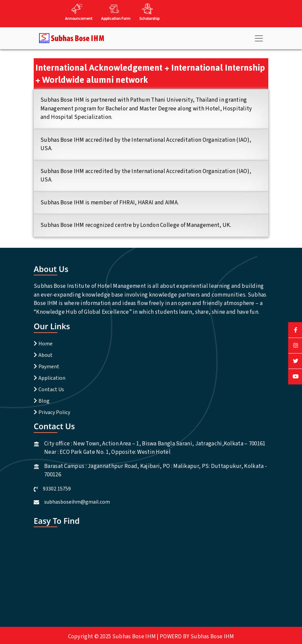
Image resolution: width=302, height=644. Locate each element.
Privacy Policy (54, 412)
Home (46, 344)
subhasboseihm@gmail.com (77, 502)
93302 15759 (57, 489)
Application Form (116, 19)
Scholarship (149, 19)
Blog (44, 401)
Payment (49, 367)
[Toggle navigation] (259, 38)
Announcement (79, 19)
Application (52, 378)
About (46, 355)
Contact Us (51, 389)
